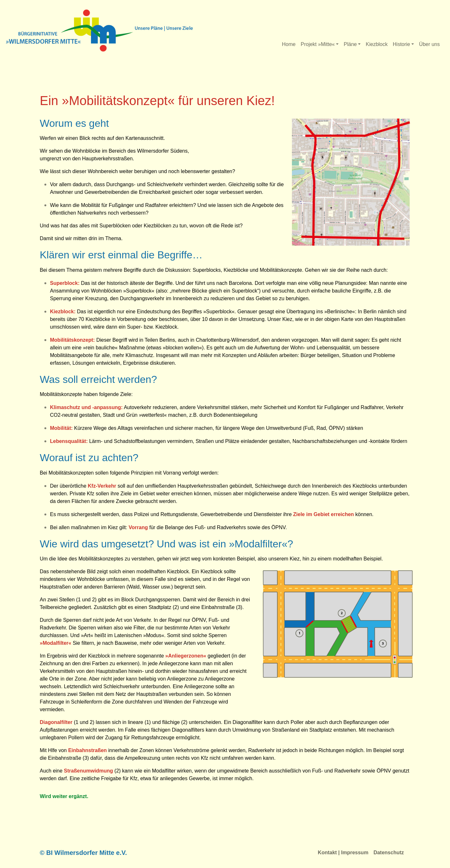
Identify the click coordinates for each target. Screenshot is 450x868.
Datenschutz (389, 853)
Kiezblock (377, 44)
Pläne (350, 44)
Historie (401, 44)
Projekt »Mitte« (318, 44)
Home (289, 44)
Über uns (429, 44)
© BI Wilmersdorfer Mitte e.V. (84, 853)
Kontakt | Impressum (343, 853)
